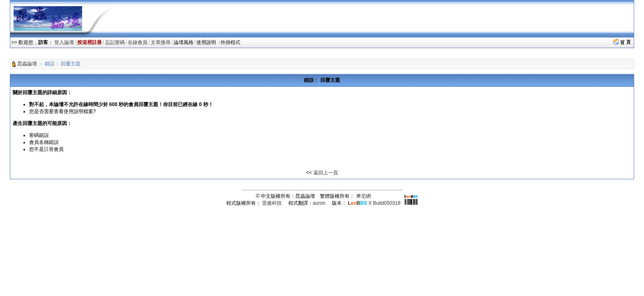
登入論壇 (64, 42)
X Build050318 (374, 203)
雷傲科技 (272, 203)
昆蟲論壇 (27, 64)
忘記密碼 (115, 42)
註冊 (49, 149)
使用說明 (207, 42)
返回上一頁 (326, 173)
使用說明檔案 (78, 111)
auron (319, 203)
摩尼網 (363, 196)
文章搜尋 (161, 42)
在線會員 (138, 42)
